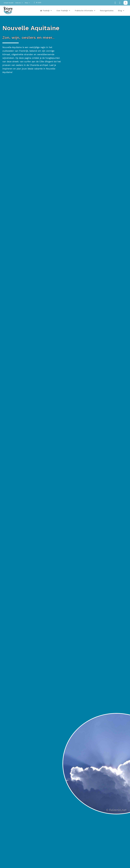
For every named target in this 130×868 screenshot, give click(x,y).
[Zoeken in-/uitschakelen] (126, 3)
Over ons (19, 3)
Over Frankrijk (63, 11)
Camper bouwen (9, 3)
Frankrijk (47, 11)
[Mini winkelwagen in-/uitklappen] (38, 3)
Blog (121, 11)
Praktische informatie (85, 11)
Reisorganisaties (107, 11)
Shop (27, 3)
